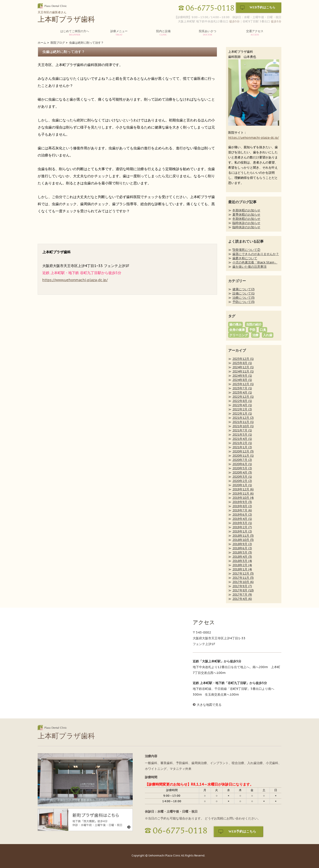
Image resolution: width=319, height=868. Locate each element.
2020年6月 (242, 464)
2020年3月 (242, 477)
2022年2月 (242, 409)
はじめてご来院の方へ (75, 33)
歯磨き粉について (245, 258)
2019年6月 (242, 515)
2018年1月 (242, 569)
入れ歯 (268, 335)
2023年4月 (242, 392)
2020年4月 (242, 472)
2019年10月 (243, 498)
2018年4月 (242, 557)
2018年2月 (242, 565)
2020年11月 (243, 456)
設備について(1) (243, 293)
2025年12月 (243, 359)
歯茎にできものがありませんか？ (256, 254)
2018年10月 (243, 540)
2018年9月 (242, 544)
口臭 (263, 330)
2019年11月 (243, 493)
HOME (47, 34)
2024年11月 (243, 371)
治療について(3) (243, 298)
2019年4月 (242, 519)
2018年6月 (242, 548)
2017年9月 (242, 586)
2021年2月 (242, 443)
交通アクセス (255, 33)
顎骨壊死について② (246, 250)
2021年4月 (242, 439)
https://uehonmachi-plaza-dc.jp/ (254, 138)
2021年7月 (242, 430)
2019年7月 (242, 510)
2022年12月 (243, 397)
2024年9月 (242, 376)
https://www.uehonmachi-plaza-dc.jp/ (75, 280)
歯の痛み (235, 324)
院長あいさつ (208, 33)
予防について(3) (243, 302)
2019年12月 (243, 489)
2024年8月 (242, 380)
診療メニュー (119, 33)
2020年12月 (243, 451)
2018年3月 (242, 561)
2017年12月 (243, 573)
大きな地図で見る (209, 705)
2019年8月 (242, 506)
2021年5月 (242, 435)
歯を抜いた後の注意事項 (249, 267)
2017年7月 (242, 595)
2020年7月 (242, 460)
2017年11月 (243, 578)
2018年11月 (243, 536)
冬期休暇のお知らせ (246, 210)
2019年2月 (242, 527)
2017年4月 (242, 599)
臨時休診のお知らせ (246, 223)
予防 (252, 330)
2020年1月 (242, 485)
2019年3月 (242, 523)
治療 (255, 335)
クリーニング (239, 335)
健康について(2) (243, 289)
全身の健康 (237, 330)
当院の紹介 (254, 324)
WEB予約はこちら (262, 7)
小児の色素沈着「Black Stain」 (255, 262)
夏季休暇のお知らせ (246, 215)
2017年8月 (243, 590)
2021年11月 (243, 422)
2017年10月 (243, 582)
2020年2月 (242, 481)
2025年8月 (242, 363)
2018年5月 (242, 552)
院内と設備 (163, 33)
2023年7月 (242, 388)
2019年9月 (242, 502)
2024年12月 (243, 367)
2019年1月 (242, 531)
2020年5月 (242, 468)
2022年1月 (242, 414)
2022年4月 (242, 405)
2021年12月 (243, 418)
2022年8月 (242, 401)
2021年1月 (242, 447)
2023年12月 (243, 384)
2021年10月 (243, 426)
